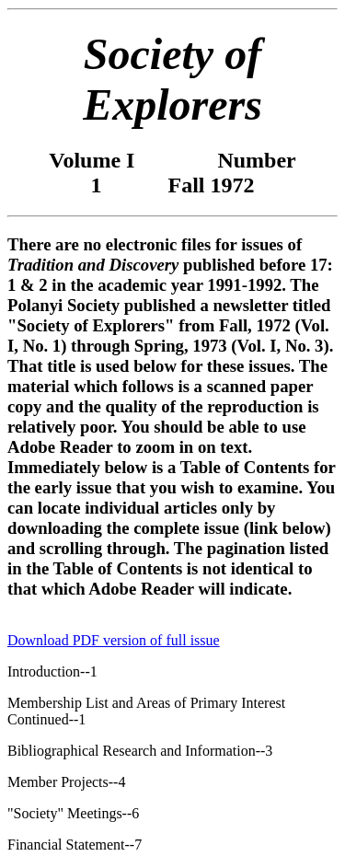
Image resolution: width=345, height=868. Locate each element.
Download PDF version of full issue (114, 640)
